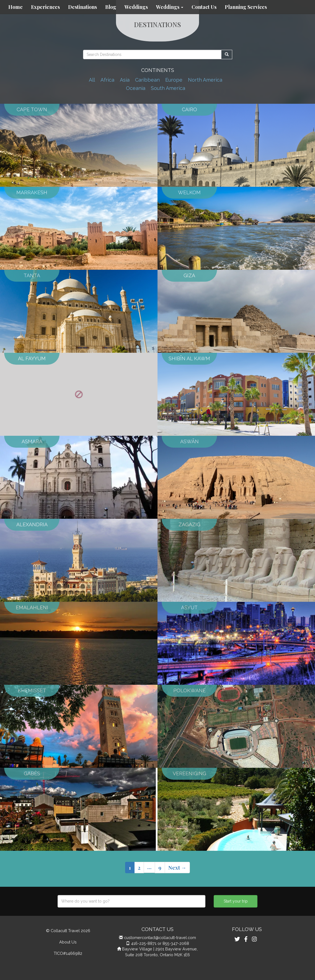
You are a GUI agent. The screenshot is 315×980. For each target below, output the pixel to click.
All (92, 80)
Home (16, 7)
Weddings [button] (170, 7)
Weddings (136, 7)
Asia (125, 80)
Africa (107, 80)
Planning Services (246, 7)
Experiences (45, 7)
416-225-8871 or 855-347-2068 (160, 943)
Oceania (136, 88)
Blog (111, 7)
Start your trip (236, 901)
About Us (68, 942)
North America (205, 80)
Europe (174, 80)
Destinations (82, 7)
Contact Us (204, 7)
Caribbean (147, 80)
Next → (177, 867)
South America (168, 88)
